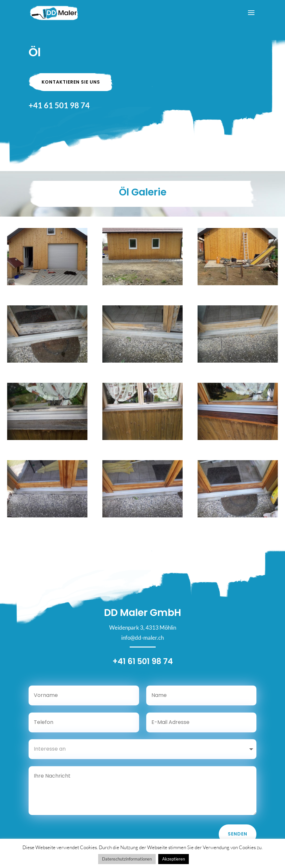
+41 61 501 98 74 (59, 105)
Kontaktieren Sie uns (71, 82)
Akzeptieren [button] (174, 859)
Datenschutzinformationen (127, 859)
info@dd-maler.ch (142, 643)
